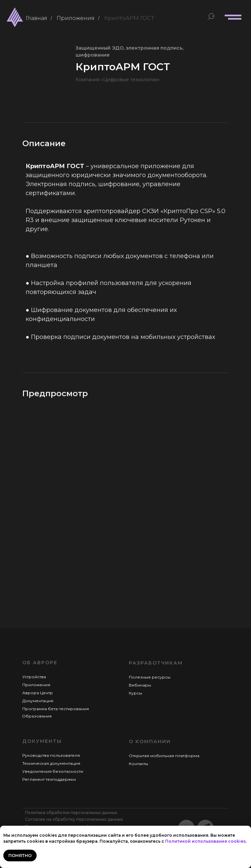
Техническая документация (51, 763)
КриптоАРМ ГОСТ (129, 18)
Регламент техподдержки (49, 779)
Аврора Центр (38, 693)
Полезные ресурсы (150, 677)
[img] (15, 17)
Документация (38, 701)
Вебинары (140, 685)
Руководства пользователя (51, 755)
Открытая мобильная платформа (164, 756)
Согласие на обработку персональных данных (74, 819)
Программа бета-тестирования (56, 709)
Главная (36, 18)
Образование (37, 716)
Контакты (138, 764)
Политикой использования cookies (205, 841)
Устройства (34, 677)
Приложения (76, 18)
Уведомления (37, 771)
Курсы (135, 693)
